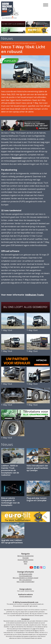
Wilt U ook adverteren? (25, 580)
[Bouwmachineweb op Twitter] (44, 567)
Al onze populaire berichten (26, 560)
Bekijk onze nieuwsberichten (26, 556)
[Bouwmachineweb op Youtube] (31, 567)
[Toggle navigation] (46, 5)
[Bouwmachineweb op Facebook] (38, 567)
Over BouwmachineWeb (26, 574)
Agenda (25, 562)
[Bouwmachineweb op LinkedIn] (34, 567)
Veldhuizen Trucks (34, 295)
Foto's (25, 564)
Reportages (26, 558)
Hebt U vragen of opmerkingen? (25, 582)
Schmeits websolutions (25, 596)
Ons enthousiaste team (25, 576)
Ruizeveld (17, 158)
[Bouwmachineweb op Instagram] (41, 567)
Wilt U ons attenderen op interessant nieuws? (25, 578)
